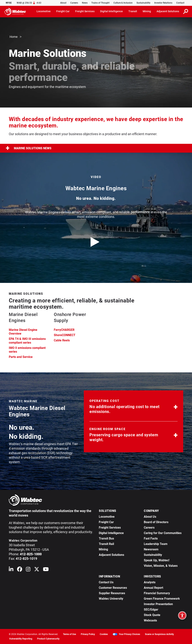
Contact (180, 3)
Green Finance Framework (162, 599)
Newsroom (151, 549)
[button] (133, 407)
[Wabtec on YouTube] (46, 570)
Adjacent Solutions (111, 555)
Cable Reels (62, 340)
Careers (74, 3)
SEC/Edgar (151, 610)
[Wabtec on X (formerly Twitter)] (37, 570)
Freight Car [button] (63, 11)
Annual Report (153, 588)
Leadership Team (156, 544)
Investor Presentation (158, 604)
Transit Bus (106, 538)
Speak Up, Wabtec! (157, 560)
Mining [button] (147, 11)
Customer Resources (113, 588)
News (85, 3)
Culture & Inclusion (123, 3)
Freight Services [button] (85, 11)
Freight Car (106, 522)
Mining (103, 549)
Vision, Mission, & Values (161, 566)
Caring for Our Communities (163, 533)
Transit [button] (133, 11)
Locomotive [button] (44, 11)
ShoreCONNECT (65, 335)
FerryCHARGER (64, 330)
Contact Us (106, 582)
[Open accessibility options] (182, 615)
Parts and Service (21, 357)
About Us (150, 517)
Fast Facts (151, 538)
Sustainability (143, 3)
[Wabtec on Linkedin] (11, 570)
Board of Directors (156, 522)
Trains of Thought (100, 3)
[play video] (96, 242)
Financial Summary (157, 593)
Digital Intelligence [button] (111, 11)
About (63, 3)
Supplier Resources (112, 593)
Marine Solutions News (29, 148)
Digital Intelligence (111, 533)
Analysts (150, 582)
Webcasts (150, 620)
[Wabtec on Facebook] (20, 570)
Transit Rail (106, 544)
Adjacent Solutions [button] (168, 11)
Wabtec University (111, 599)
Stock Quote (152, 615)
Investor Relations (163, 3)
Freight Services (110, 528)
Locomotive (107, 517)
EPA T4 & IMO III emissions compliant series (27, 341)
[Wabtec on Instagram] (28, 570)
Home (13, 37)
